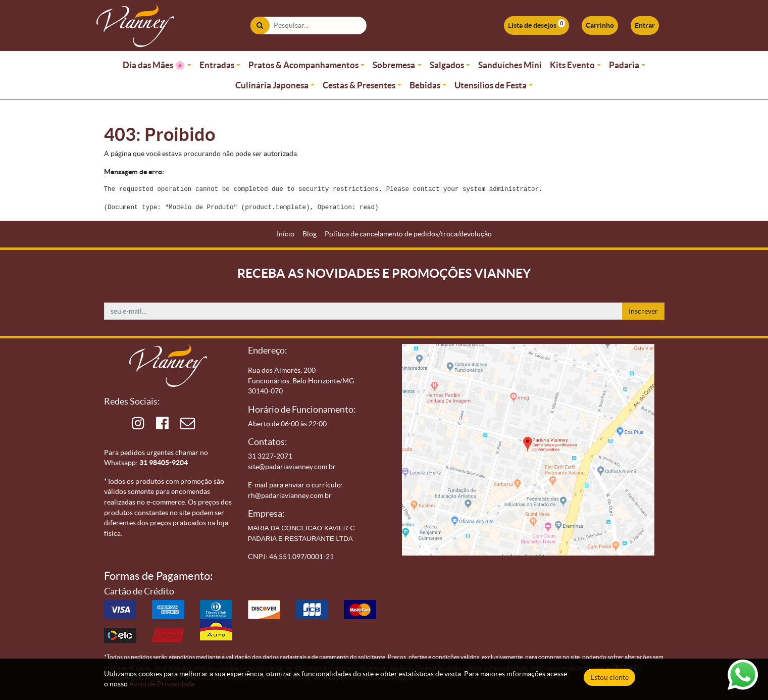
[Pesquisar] (260, 26)
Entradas (217, 65)
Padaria (624, 65)
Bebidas (425, 85)
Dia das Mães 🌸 (154, 65)
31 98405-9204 (164, 463)
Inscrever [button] (643, 311)
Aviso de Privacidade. (163, 684)
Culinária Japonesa (272, 85)
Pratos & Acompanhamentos (303, 65)
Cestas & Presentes (359, 85)
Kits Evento (572, 65)
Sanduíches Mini (510, 65)
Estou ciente (609, 677)
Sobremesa (394, 65)
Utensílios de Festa (491, 85)
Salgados (447, 65)
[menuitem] (286, 234)
